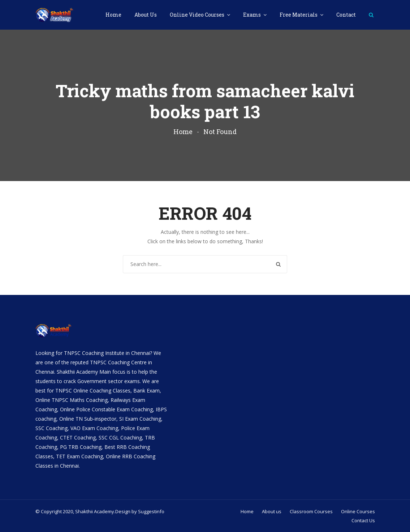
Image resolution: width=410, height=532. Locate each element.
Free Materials (299, 15)
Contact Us (363, 520)
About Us (146, 15)
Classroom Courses (311, 511)
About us (272, 511)
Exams (253, 15)
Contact (346, 15)
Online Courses (358, 511)
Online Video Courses (198, 15)
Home (113, 15)
